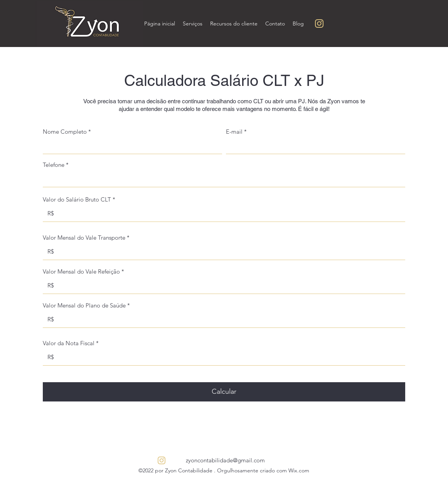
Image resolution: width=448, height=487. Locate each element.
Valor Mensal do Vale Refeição (81, 271)
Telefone (54, 165)
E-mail (234, 132)
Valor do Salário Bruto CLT (77, 199)
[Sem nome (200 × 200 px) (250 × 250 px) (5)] (319, 24)
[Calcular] (224, 392)
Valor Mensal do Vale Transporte (84, 238)
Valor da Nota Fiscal (69, 343)
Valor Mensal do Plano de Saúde (84, 305)
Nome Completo (65, 132)
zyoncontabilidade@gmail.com (225, 460)
